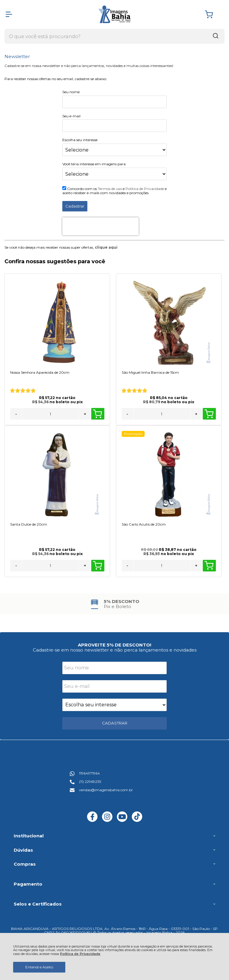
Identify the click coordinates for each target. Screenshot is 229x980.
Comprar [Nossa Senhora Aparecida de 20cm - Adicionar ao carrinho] (98, 414)
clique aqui (106, 247)
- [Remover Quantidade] (16, 414)
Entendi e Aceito (39, 967)
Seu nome (71, 92)
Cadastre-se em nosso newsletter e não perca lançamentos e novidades (115, 650)
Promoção (133, 434)
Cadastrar (75, 206)
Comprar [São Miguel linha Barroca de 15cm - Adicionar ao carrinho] (209, 414)
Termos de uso (110, 189)
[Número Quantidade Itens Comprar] (50, 414)
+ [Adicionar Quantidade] (85, 414)
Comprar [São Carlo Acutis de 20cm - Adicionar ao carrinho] (209, 565)
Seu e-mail (71, 116)
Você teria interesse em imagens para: (94, 164)
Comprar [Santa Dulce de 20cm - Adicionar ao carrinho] (98, 565)
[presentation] (100, 226)
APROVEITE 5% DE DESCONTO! (114, 645)
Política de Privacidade (80, 954)
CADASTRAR (115, 723)
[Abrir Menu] (9, 14)
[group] (114, 604)
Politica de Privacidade (145, 189)
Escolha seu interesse (80, 140)
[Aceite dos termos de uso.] (64, 188)
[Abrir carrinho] (213, 14)
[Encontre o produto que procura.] (216, 36)
